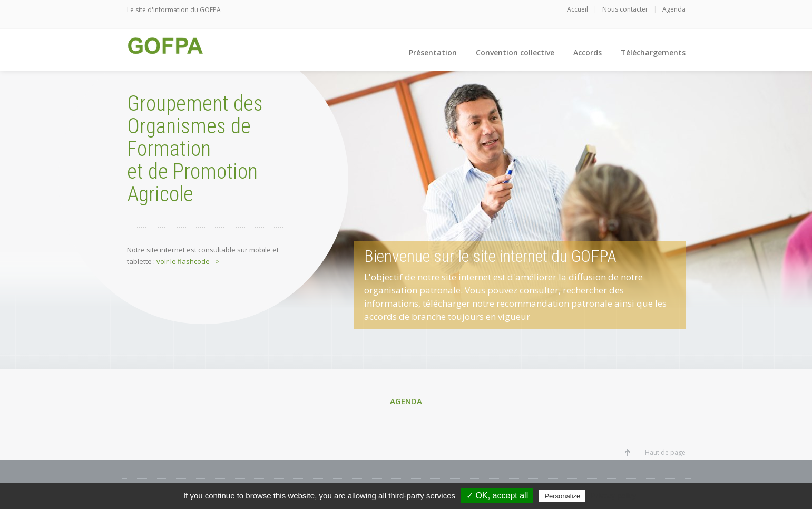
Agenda (674, 9)
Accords (588, 52)
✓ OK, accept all (497, 496)
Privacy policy (613, 496)
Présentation (433, 52)
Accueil (578, 9)
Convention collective (515, 52)
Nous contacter (625, 9)
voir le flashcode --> (188, 261)
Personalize (562, 496)
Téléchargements (653, 52)
